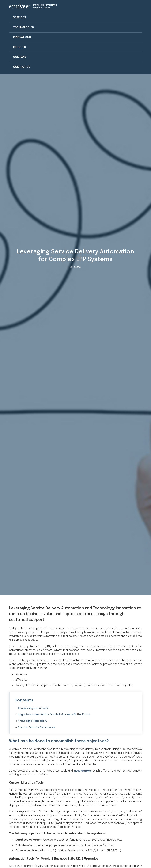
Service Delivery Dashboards (36, 727)
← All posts (74, 267)
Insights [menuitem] (19, 47)
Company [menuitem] (20, 57)
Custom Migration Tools (33, 708)
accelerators (83, 771)
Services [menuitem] (20, 17)
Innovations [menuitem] (22, 37)
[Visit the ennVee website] (33, 6)
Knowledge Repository (33, 721)
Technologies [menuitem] (23, 27)
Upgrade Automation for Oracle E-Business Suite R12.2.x (54, 715)
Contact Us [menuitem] (22, 67)
